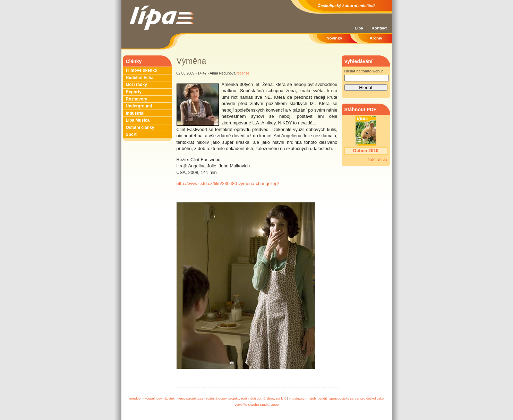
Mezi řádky (136, 85)
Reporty (134, 92)
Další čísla (377, 160)
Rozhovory (137, 99)
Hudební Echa (140, 78)
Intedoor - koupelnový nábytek (152, 398)
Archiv (376, 38)
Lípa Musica (138, 120)
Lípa (359, 28)
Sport (131, 134)
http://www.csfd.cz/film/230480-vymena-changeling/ (228, 183)
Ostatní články (140, 128)
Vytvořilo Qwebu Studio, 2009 (256, 405)
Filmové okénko (142, 70)
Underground (139, 106)
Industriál (135, 113)
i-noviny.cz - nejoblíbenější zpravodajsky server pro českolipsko (336, 398)
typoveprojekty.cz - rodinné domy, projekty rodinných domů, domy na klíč (232, 398)
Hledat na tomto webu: (364, 71)
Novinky (334, 38)
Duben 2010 (366, 151)
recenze (243, 73)
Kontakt (379, 28)
